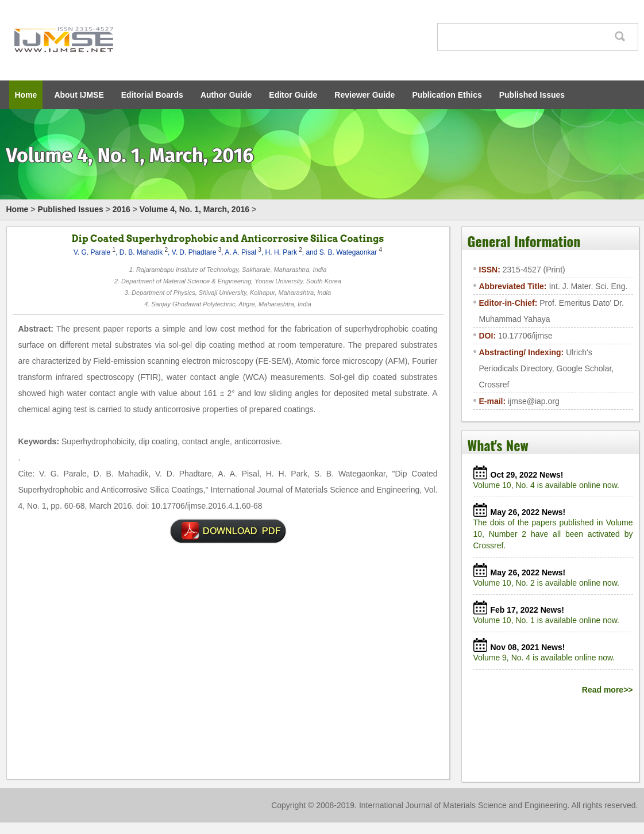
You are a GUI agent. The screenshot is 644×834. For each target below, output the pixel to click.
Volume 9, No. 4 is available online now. (547, 658)
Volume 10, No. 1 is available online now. (549, 620)
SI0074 (228, 531)
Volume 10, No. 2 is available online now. (549, 583)
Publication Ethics (447, 95)
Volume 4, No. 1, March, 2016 (194, 209)
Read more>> (608, 690)
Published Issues (532, 95)
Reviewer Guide (365, 95)
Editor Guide (293, 95)
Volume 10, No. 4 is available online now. (549, 485)
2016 (122, 209)
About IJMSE (79, 95)
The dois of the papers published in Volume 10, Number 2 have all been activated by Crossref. (553, 534)
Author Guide (226, 95)
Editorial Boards (152, 95)
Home (26, 95)
